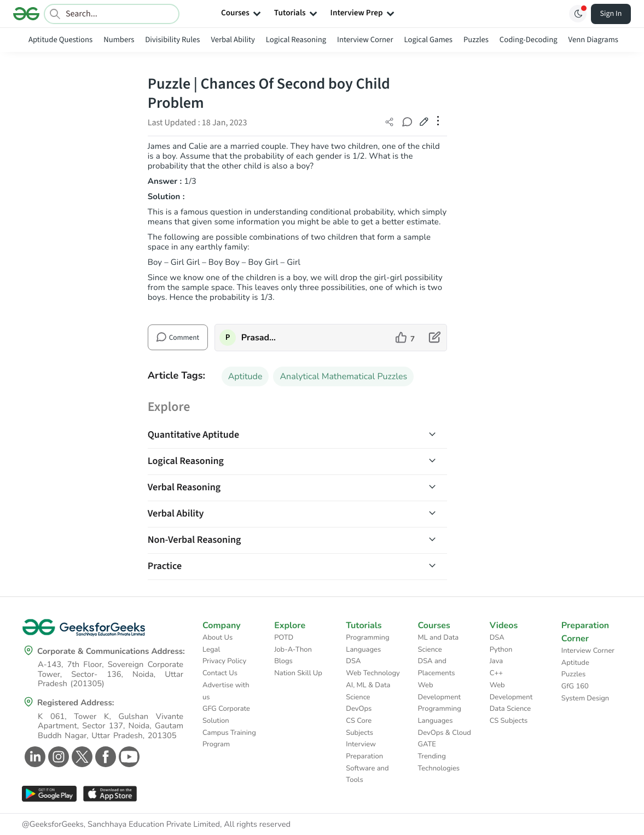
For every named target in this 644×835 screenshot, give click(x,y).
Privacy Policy (224, 661)
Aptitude (245, 376)
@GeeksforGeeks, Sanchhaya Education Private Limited (121, 825)
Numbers (119, 40)
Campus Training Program (229, 739)
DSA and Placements (437, 667)
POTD (284, 637)
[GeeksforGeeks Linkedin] (34, 757)
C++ (496, 673)
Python (501, 650)
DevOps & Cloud (445, 733)
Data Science (510, 709)
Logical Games (428, 40)
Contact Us (220, 673)
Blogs (283, 661)
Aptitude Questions (60, 40)
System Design (585, 698)
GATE (427, 744)
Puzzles (476, 40)
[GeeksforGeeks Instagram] (57, 757)
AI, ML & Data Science (368, 691)
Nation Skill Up (298, 673)
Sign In (611, 14)
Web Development (440, 691)
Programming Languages (367, 643)
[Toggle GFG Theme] (578, 14)
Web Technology (373, 673)
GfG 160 (575, 686)
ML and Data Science (439, 643)
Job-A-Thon (293, 650)
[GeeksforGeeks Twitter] (81, 757)
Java (497, 661)
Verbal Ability (233, 40)
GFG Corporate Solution (226, 715)
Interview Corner (365, 40)
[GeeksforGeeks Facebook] (104, 757)
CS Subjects (509, 721)
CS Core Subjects (359, 727)
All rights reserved (257, 825)
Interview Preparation (364, 750)
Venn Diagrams (593, 40)
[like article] (405, 338)
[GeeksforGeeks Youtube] (128, 757)
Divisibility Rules (172, 40)
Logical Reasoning (296, 40)
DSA (353, 661)
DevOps (359, 709)
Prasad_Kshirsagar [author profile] (259, 338)
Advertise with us (226, 691)
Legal (211, 650)
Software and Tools (367, 774)
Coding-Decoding (529, 40)
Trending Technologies (439, 762)
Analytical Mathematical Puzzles (343, 376)
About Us (217, 637)
